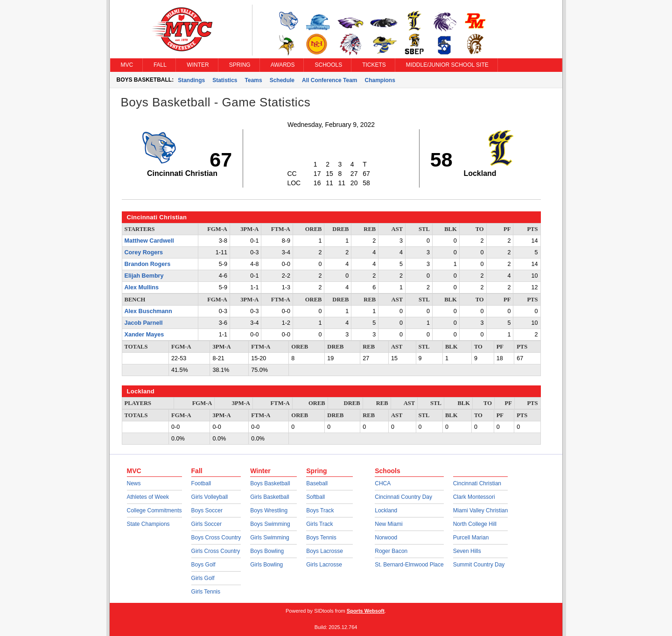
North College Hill (475, 524)
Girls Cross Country (216, 551)
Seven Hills (467, 551)
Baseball (317, 483)
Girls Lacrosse (324, 565)
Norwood (386, 538)
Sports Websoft (366, 611)
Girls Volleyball (210, 497)
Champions (380, 80)
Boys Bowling (267, 551)
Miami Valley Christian (481, 510)
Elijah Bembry (144, 276)
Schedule (282, 80)
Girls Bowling (266, 565)
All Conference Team (329, 80)
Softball (315, 497)
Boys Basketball (270, 483)
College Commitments (154, 510)
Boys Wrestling (269, 510)
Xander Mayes (144, 335)
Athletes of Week (148, 497)
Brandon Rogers (148, 264)
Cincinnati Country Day (403, 497)
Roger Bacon (391, 551)
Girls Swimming (269, 538)
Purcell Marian (471, 538)
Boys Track (320, 510)
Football (201, 483)
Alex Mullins (142, 287)
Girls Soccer (206, 524)
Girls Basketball (269, 497)
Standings (191, 80)
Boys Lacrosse (325, 551)
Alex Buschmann (148, 311)
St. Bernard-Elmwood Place (409, 565)
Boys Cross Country (216, 538)
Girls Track (319, 524)
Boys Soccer (207, 510)
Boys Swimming (270, 524)
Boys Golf (203, 565)
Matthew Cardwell (149, 241)
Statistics (225, 80)
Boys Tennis (321, 538)
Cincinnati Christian (477, 483)
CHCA (383, 483)
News (134, 483)
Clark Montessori (474, 497)
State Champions (148, 524)
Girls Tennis (206, 592)
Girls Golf (203, 578)
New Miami (388, 524)
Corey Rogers (144, 252)
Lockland (386, 510)
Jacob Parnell (144, 323)
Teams (254, 80)
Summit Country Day (479, 565)
